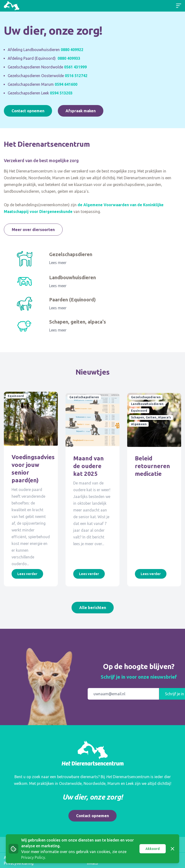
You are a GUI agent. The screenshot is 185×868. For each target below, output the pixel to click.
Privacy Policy (33, 857)
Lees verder (27, 574)
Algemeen (139, 423)
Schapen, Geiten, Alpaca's (151, 416)
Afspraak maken (81, 111)
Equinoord (16, 396)
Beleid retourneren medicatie (152, 465)
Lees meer (58, 263)
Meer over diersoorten (33, 230)
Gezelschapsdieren (71, 254)
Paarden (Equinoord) (72, 300)
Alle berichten (93, 608)
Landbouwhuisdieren (73, 277)
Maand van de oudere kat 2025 (89, 465)
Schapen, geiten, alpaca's (78, 322)
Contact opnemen (28, 111)
